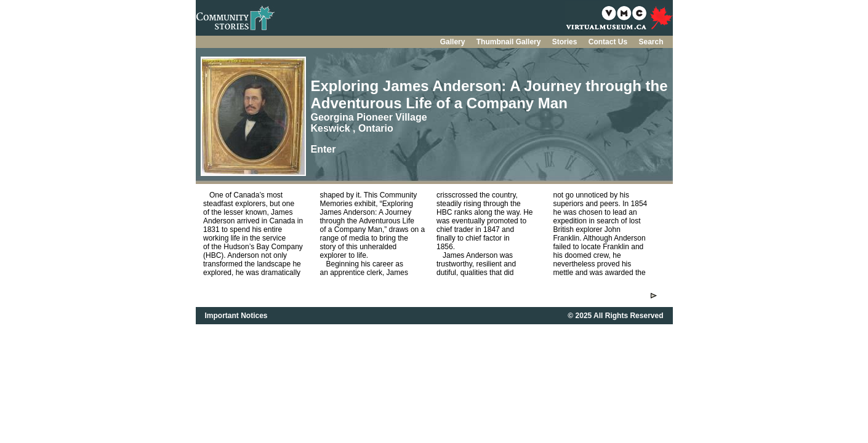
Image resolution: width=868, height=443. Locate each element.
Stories (566, 42)
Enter (323, 149)
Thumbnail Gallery (510, 42)
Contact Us (609, 42)
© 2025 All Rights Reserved (615, 316)
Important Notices (236, 316)
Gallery (454, 42)
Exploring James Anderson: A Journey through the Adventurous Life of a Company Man (489, 94)
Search (651, 42)
